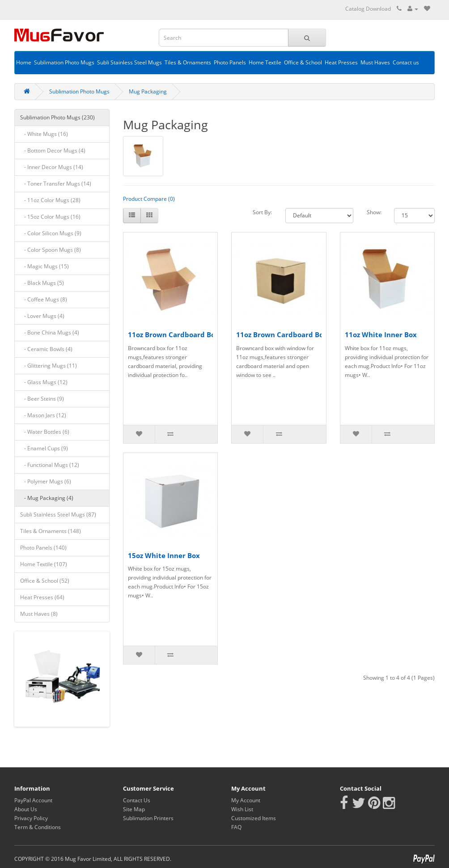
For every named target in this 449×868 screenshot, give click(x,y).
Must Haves (375, 62)
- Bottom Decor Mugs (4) (53, 150)
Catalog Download (368, 9)
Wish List (242, 809)
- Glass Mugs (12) (44, 382)
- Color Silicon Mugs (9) (51, 233)
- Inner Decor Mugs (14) (52, 167)
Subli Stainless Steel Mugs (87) (58, 514)
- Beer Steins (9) (42, 399)
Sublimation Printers (148, 818)
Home (24, 62)
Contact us (406, 62)
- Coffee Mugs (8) (44, 299)
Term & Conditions (38, 827)
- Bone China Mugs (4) (50, 332)
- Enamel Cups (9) (44, 448)
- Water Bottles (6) (45, 432)
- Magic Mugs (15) (44, 266)
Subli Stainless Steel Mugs (129, 62)
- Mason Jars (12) (43, 415)
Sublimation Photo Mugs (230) (57, 117)
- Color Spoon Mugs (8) (51, 250)
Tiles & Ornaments (188, 62)
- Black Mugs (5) (42, 283)
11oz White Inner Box (381, 334)
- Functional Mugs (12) (50, 465)
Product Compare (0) (149, 199)
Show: (374, 212)
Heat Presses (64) (42, 597)
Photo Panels (230, 62)
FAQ (236, 827)
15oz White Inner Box (164, 555)
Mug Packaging (148, 91)
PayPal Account (33, 800)
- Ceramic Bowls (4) (46, 349)
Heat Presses (341, 62)
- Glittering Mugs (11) (49, 366)
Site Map (134, 809)
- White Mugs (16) (44, 134)
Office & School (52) (45, 581)
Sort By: (262, 212)
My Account (246, 800)
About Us (26, 809)
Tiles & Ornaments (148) (51, 531)
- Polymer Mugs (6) (46, 481)
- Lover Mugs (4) (42, 316)
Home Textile (265, 62)
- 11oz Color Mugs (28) (50, 200)
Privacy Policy (31, 818)
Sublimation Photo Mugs (64, 62)
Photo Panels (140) (43, 548)
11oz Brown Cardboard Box (174, 334)
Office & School (303, 62)
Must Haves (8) (39, 614)
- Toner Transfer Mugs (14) (56, 184)
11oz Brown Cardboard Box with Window (305, 334)
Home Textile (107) (44, 564)
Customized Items (254, 818)
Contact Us (137, 800)
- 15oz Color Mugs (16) (50, 217)
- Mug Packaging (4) (47, 498)
